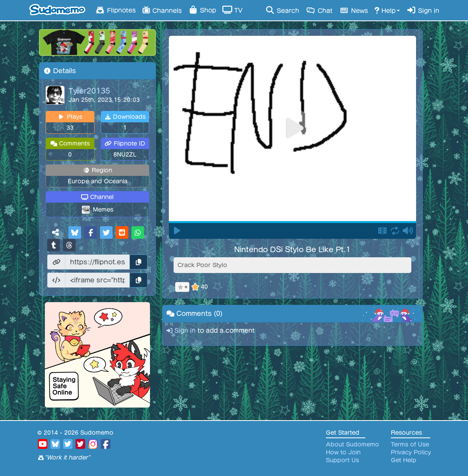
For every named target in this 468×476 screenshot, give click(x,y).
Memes (103, 210)
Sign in (423, 10)
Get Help (404, 460)
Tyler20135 (89, 90)
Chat (319, 10)
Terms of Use (410, 445)
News (353, 10)
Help (385, 10)
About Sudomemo (352, 445)
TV (232, 10)
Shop (202, 10)
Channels (162, 10)
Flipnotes (116, 10)
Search (282, 10)
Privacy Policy (411, 452)
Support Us (342, 460)
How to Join (343, 452)
